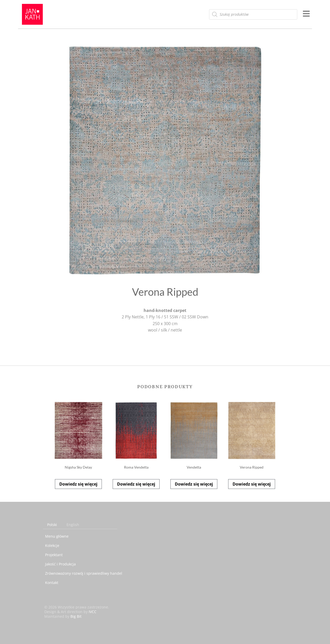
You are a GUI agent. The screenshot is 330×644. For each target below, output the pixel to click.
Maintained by (63, 616)
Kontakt (52, 583)
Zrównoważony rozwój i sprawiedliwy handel (84, 573)
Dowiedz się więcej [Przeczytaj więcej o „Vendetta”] (194, 484)
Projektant (54, 555)
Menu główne (57, 536)
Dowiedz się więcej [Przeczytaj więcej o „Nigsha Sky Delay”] (78, 484)
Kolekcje (52, 545)
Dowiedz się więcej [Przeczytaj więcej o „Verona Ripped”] (252, 484)
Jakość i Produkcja (60, 564)
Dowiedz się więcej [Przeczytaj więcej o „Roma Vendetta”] (136, 484)
